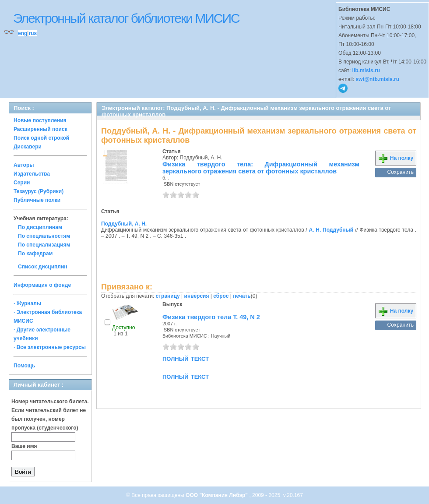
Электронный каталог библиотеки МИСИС (126, 18)
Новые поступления (40, 120)
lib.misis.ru (366, 70)
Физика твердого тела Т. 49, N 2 (211, 317)
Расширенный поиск (40, 129)
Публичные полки (37, 200)
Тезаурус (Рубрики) (39, 191)
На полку (396, 158)
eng (23, 33)
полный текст (186, 358)
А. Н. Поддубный (331, 230)
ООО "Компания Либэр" (217, 495)
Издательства (32, 174)
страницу (168, 296)
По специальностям (44, 236)
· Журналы (27, 303)
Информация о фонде (42, 285)
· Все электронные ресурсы (50, 347)
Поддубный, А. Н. (201, 158)
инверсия (197, 296)
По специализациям (44, 245)
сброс (221, 296)
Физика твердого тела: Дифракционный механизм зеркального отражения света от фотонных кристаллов (261, 168)
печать (242, 296)
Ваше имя (24, 446)
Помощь (24, 366)
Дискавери (28, 147)
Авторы (24, 165)
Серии (22, 183)
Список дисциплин (43, 267)
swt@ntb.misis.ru (377, 79)
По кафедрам (35, 254)
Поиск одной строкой (41, 138)
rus (33, 33)
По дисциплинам (40, 227)
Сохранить (400, 172)
